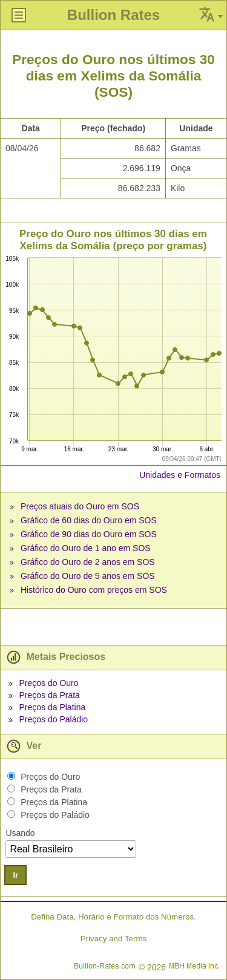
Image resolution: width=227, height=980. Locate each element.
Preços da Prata (49, 695)
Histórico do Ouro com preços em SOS (94, 590)
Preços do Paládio (53, 719)
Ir (15, 875)
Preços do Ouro (48, 683)
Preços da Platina (52, 707)
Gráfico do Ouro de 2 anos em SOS (88, 562)
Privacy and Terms (113, 939)
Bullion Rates (113, 15)
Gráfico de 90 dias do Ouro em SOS (89, 534)
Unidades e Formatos (180, 475)
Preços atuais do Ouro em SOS (80, 506)
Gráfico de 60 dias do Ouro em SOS (89, 520)
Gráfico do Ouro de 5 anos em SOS (88, 576)
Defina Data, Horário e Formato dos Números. (113, 917)
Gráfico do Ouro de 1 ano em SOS (86, 548)
